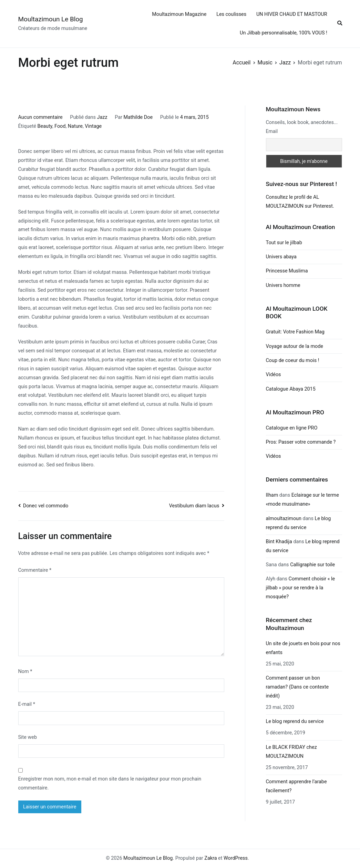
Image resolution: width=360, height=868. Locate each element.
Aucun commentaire (40, 117)
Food (60, 126)
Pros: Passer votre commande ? (301, 442)
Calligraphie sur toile (312, 565)
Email (272, 131)
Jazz (102, 117)
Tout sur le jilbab (284, 243)
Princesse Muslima (287, 271)
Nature (75, 126)
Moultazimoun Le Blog (51, 19)
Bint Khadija (279, 542)
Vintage (93, 126)
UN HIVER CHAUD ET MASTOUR (292, 14)
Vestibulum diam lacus (194, 506)
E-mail (27, 704)
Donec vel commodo (46, 506)
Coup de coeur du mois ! (293, 360)
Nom (25, 671)
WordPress (236, 858)
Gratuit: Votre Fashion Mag (295, 332)
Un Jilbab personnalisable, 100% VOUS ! (284, 33)
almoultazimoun (284, 519)
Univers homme (283, 285)
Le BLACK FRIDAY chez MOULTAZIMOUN (291, 752)
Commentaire (35, 570)
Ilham (272, 495)
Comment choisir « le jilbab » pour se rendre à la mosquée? (301, 588)
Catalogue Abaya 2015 (291, 389)
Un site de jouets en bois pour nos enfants (303, 648)
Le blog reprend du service (295, 721)
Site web (28, 737)
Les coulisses (231, 14)
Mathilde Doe (138, 117)
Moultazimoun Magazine (179, 14)
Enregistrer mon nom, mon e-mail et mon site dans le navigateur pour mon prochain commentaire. (110, 783)
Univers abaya (281, 257)
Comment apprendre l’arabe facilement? (296, 786)
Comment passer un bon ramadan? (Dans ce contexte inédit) (297, 687)
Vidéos (274, 375)
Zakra (210, 858)
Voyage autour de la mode (295, 346)
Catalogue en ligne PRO (292, 428)
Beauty (45, 126)
